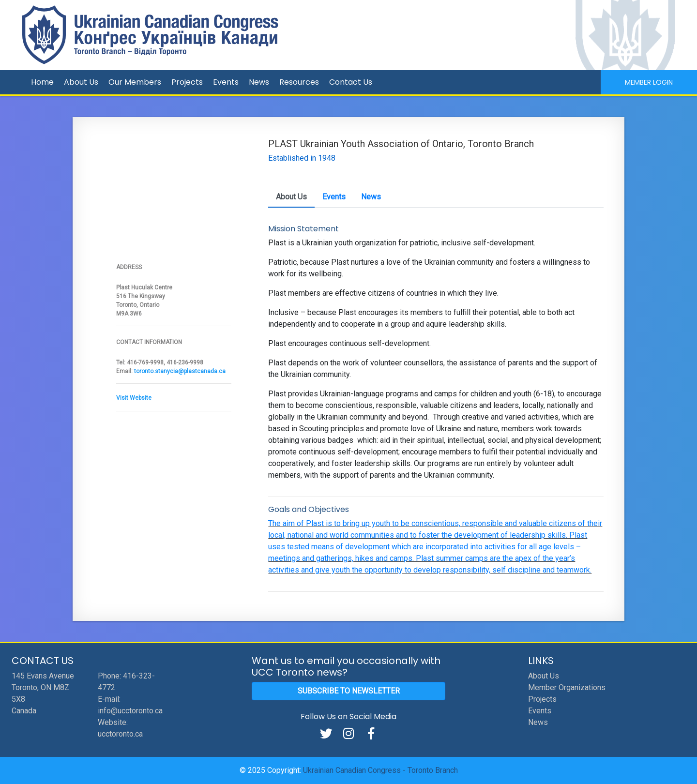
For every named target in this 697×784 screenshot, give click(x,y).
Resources (299, 82)
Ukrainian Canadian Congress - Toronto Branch (380, 770)
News (259, 82)
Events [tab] (334, 197)
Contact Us (351, 82)
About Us (81, 82)
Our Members (135, 82)
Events (226, 82)
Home (42, 82)
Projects (187, 82)
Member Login (649, 82)
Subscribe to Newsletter (349, 691)
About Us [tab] (291, 197)
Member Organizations (567, 687)
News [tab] (371, 197)
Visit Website (134, 398)
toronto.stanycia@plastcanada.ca (180, 371)
